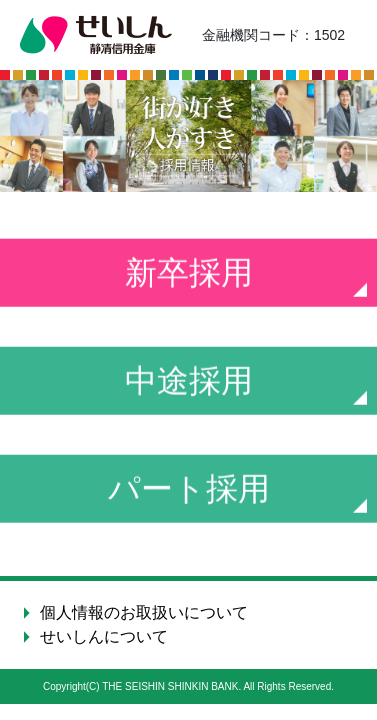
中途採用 (189, 382)
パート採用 (189, 490)
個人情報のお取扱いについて (144, 612)
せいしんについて (104, 636)
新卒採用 (189, 274)
